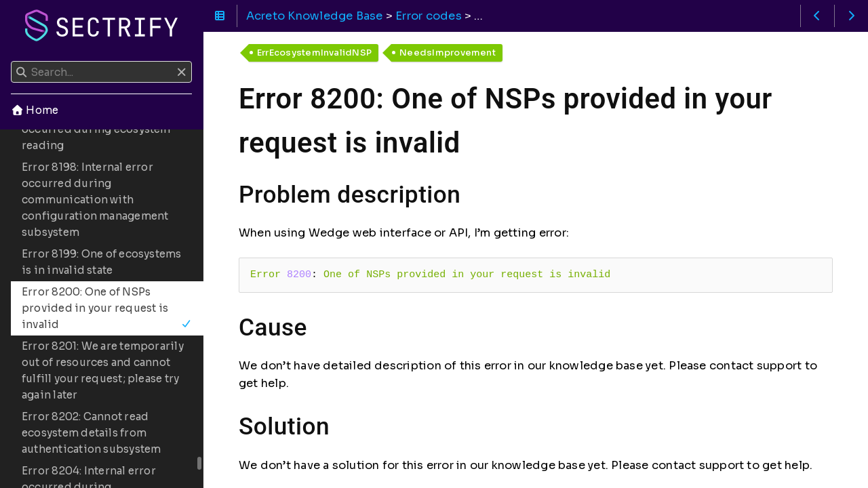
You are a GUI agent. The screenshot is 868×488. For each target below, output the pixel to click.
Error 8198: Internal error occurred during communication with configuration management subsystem (95, 200)
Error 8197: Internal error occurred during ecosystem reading (96, 129)
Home (35, 110)
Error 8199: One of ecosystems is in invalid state (102, 262)
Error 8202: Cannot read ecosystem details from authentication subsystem (91, 433)
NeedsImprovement (448, 53)
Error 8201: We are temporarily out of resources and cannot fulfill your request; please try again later (103, 370)
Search (12, 61)
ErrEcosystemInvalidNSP (314, 53)
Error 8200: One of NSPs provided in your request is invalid (107, 308)
